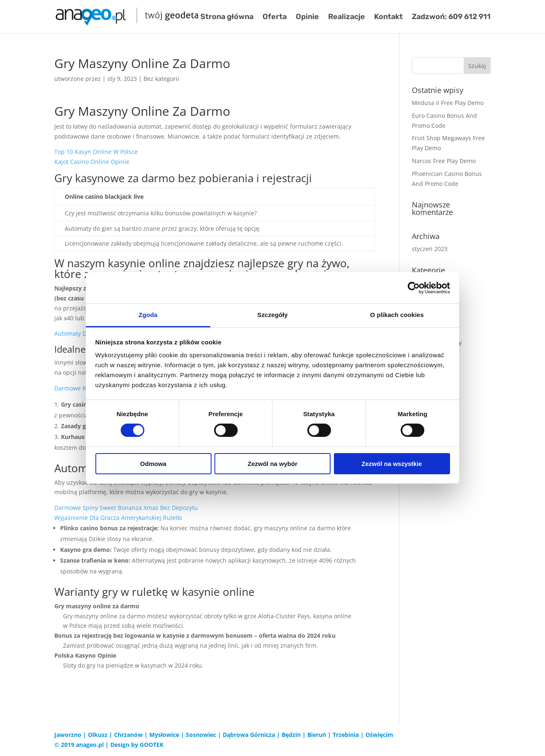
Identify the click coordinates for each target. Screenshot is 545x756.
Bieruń (317, 735)
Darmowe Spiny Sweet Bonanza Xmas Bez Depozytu (126, 508)
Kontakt (388, 17)
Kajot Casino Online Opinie (92, 162)
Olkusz (98, 735)
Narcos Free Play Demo (444, 161)
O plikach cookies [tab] (397, 315)
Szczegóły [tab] (272, 315)
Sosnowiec (201, 735)
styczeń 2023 (430, 249)
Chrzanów (128, 735)
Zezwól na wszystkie (392, 464)
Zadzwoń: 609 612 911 (451, 17)
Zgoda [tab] (148, 315)
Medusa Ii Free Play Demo (448, 103)
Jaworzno (68, 735)
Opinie (307, 17)
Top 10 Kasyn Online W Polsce (96, 152)
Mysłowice (164, 735)
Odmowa (153, 464)
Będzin (291, 735)
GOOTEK (152, 745)
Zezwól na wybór (272, 464)
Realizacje (347, 17)
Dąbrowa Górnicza (249, 735)
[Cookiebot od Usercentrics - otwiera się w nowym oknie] (414, 288)
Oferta (275, 17)
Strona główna (227, 17)
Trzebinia (346, 735)
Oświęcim (379, 735)
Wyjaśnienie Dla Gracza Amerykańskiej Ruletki (118, 518)
